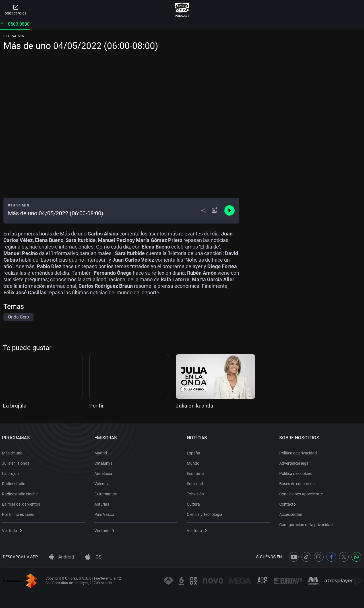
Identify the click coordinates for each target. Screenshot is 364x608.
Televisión (196, 493)
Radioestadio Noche (21, 493)
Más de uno (13, 452)
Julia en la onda (195, 406)
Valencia (103, 483)
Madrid (102, 452)
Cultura (194, 503)
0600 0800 (15, 24)
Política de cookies (296, 472)
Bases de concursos (298, 483)
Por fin (97, 406)
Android (62, 557)
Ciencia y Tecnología (205, 513)
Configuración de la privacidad (307, 524)
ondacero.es (15, 10)
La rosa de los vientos (22, 503)
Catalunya (104, 462)
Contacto (288, 503)
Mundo (194, 462)
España (194, 452)
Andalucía (104, 472)
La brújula (15, 406)
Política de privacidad (299, 452)
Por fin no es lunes (19, 513)
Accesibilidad (292, 513)
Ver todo (13, 530)
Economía (197, 472)
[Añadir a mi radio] (215, 210)
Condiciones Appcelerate (302, 493)
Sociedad (196, 483)
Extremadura (107, 493)
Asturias (103, 503)
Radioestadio (15, 483)
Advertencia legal (295, 462)
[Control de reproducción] (229, 210)
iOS (93, 557)
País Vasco (105, 513)
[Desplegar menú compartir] (204, 210)
